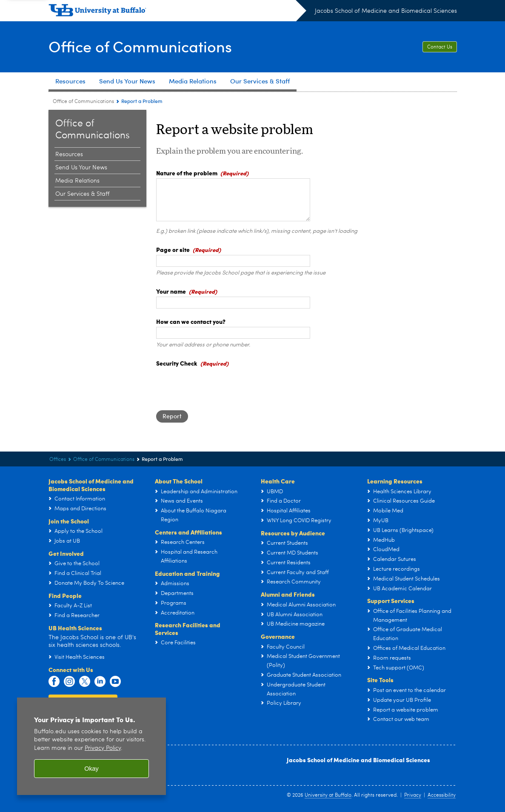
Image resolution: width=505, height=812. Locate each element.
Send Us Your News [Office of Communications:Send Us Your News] (81, 168)
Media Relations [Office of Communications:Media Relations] (77, 181)
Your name (171, 291)
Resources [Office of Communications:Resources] (69, 154)
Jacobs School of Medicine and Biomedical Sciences (386, 11)
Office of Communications (140, 46)
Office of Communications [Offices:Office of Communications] (83, 102)
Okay (91, 769)
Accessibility (442, 795)
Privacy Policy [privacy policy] (103, 748)
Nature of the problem (187, 173)
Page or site (173, 249)
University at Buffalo (328, 795)
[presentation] (221, 385)
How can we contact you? (191, 321)
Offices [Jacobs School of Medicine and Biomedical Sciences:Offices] (58, 460)
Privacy (413, 795)
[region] (91, 746)
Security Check (177, 363)
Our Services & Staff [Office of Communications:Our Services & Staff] (82, 194)
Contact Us (440, 47)
